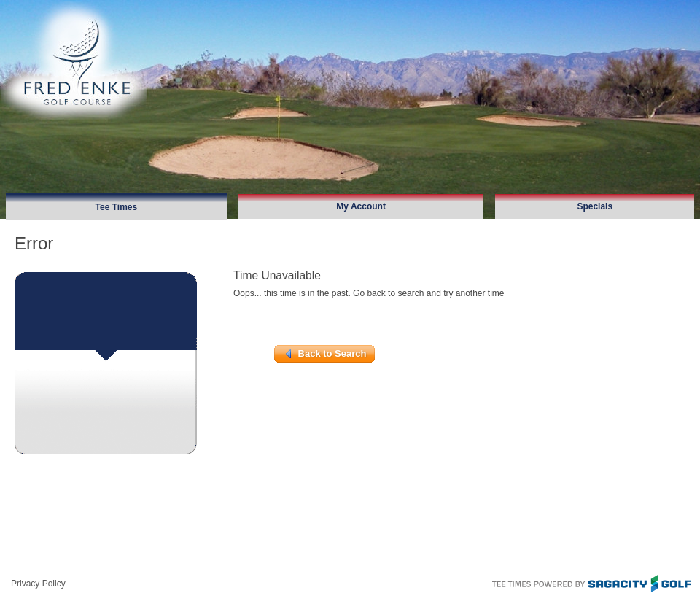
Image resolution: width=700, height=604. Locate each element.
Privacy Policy (38, 584)
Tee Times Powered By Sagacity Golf (591, 582)
